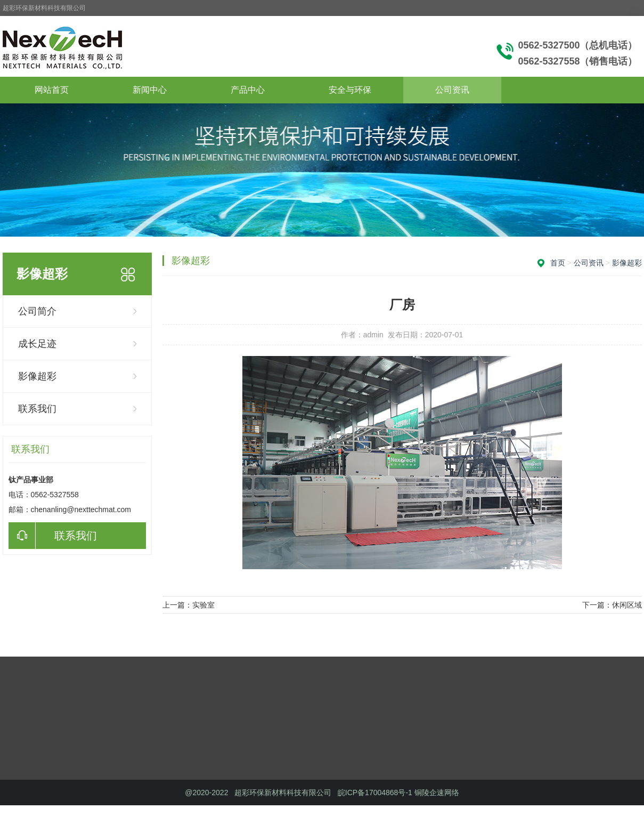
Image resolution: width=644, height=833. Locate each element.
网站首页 (52, 90)
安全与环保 (350, 90)
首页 (558, 263)
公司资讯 (452, 90)
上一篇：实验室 (189, 605)
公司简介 (37, 311)
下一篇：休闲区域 (612, 605)
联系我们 (37, 409)
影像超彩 (37, 376)
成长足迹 (37, 344)
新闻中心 (150, 90)
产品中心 (248, 90)
